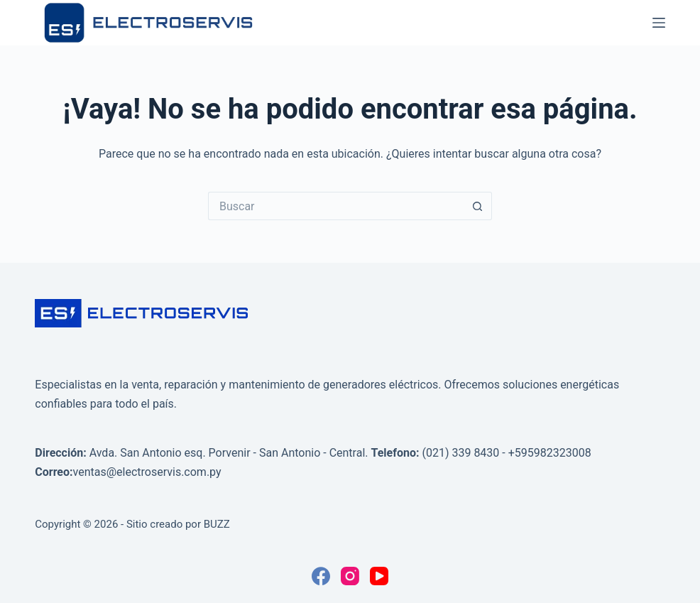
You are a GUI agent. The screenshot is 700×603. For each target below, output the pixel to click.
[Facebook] (321, 576)
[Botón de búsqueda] (478, 206)
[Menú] (659, 23)
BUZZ (217, 524)
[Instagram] (350, 576)
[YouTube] (379, 576)
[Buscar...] (336, 206)
